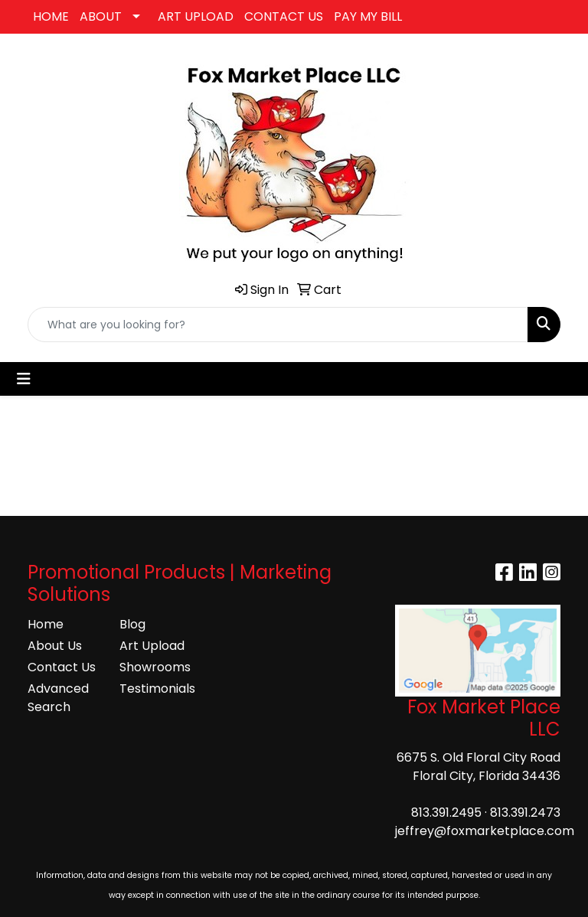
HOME (51, 16)
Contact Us (62, 667)
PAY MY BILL (368, 16)
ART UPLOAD (196, 16)
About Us (55, 646)
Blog (132, 624)
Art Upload (152, 646)
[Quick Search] (278, 325)
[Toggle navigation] (24, 379)
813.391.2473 (525, 813)
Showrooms (155, 667)
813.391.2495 (446, 813)
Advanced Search (58, 698)
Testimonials (156, 689)
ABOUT (101, 16)
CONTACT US (284, 16)
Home (46, 624)
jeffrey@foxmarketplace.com (485, 831)
